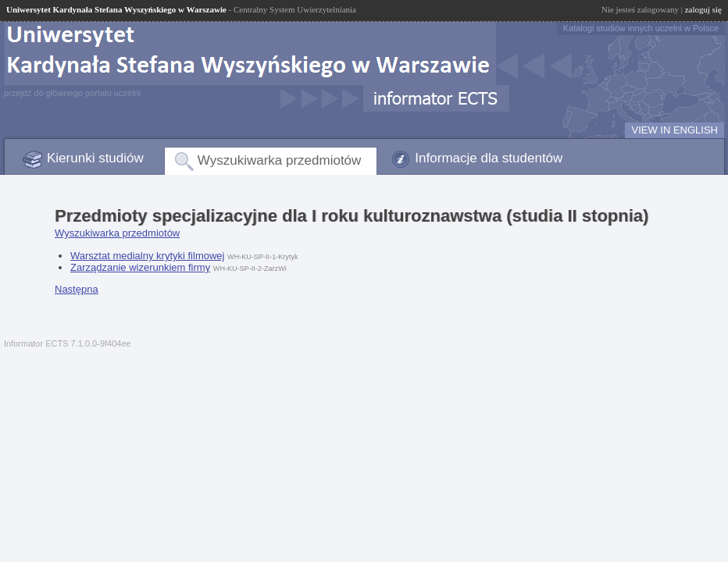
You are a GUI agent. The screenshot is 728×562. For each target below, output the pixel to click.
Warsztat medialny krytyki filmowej (147, 256)
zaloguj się (703, 9)
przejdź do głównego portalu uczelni (72, 93)
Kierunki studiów (95, 158)
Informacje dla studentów (489, 158)
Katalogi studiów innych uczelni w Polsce (641, 28)
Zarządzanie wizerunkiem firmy (140, 267)
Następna (77, 289)
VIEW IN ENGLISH (674, 130)
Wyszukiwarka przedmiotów (280, 160)
